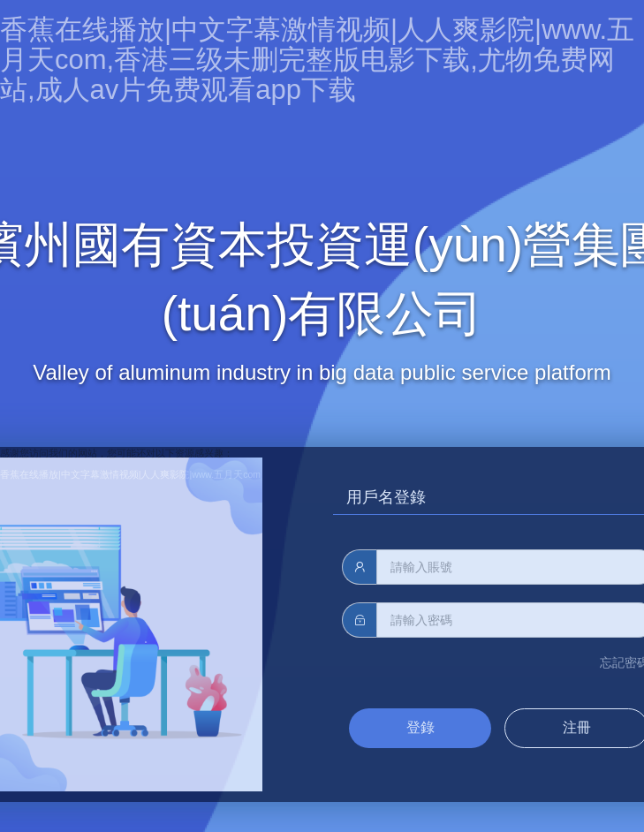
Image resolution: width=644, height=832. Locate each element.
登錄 (420, 727)
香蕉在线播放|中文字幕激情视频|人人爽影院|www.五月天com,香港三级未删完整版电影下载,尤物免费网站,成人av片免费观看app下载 (317, 60)
